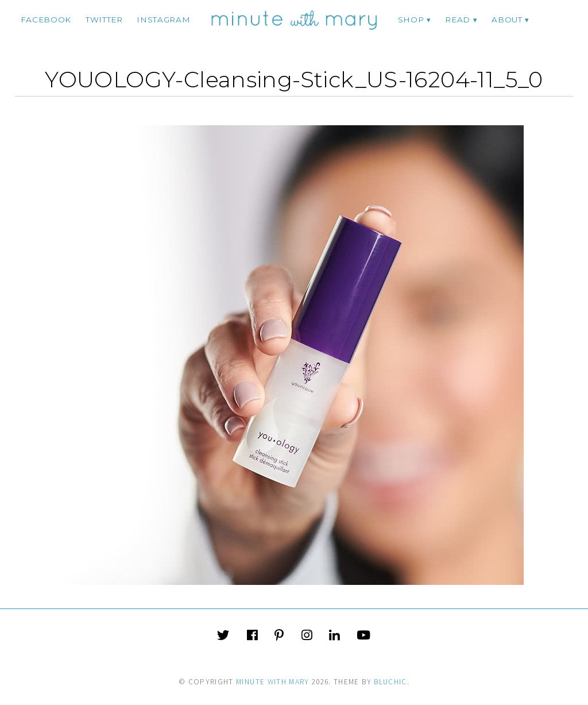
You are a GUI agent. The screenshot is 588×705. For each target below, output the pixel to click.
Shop (411, 20)
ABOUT (507, 20)
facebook (46, 20)
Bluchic (390, 682)
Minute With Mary (273, 682)
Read (458, 20)
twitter (104, 20)
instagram (163, 20)
